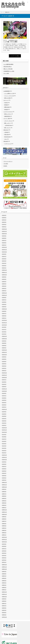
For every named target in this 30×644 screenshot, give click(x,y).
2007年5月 (4, 553)
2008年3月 (4, 530)
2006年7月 (4, 576)
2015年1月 (4, 371)
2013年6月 (4, 398)
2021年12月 (4, 247)
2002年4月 (4, 610)
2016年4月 (4, 348)
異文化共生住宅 (7, 137)
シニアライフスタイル (8, 112)
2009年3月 (4, 503)
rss (23, 2)
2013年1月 (4, 407)
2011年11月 (4, 430)
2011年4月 (4, 446)
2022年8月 (4, 238)
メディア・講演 (7, 118)
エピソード (6, 100)
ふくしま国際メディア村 (9, 93)
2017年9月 (4, 327)
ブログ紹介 (6, 164)
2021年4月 (4, 261)
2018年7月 (4, 313)
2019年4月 (4, 307)
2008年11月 (4, 512)
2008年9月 (4, 517)
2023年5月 (4, 218)
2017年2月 (4, 334)
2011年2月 (4, 450)
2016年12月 (4, 336)
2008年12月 (4, 510)
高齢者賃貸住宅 (7, 116)
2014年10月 (4, 377)
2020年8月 (4, 279)
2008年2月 (4, 533)
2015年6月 (4, 361)
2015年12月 (4, 350)
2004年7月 (4, 606)
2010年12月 (4, 455)
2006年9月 (4, 571)
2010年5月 (4, 471)
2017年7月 (4, 329)
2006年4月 (4, 583)
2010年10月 (4, 460)
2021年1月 (4, 268)
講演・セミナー (7, 128)
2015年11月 (4, 352)
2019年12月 (4, 293)
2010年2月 (4, 478)
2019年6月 (4, 302)
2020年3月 (4, 286)
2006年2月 (4, 587)
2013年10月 (4, 391)
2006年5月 (4, 581)
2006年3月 (4, 585)
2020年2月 (4, 288)
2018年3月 (4, 316)
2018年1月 (4, 318)
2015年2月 (4, 368)
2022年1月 (4, 245)
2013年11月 (4, 389)
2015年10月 (4, 355)
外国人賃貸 (7, 134)
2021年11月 (4, 250)
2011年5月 (4, 444)
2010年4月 (4, 473)
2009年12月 (4, 482)
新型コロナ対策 (7, 98)
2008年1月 (4, 535)
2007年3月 (4, 558)
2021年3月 (4, 263)
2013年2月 (4, 405)
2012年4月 (4, 418)
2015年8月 (4, 359)
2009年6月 (4, 496)
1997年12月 (4, 617)
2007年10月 (4, 542)
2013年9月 (4, 393)
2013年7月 (4, 396)
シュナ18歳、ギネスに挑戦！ (11, 42)
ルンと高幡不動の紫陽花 (8, 64)
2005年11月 (4, 594)
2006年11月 (4, 567)
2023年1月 (4, 227)
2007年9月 (4, 544)
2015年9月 (4, 357)
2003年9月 (4, 608)
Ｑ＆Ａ (6, 139)
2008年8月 (4, 519)
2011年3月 (4, 448)
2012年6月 (4, 416)
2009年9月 (4, 489)
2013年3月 (4, 402)
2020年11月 (4, 272)
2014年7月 (4, 380)
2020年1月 (4, 291)
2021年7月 (4, 256)
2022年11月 (4, 231)
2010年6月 (4, 469)
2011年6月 (4, 441)
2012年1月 (4, 425)
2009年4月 (4, 501)
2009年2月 (4, 505)
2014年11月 (4, 375)
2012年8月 (4, 414)
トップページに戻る (15, 56)
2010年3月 (4, 476)
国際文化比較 (7, 107)
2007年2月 (4, 560)
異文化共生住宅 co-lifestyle (13, 5)
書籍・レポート (7, 123)
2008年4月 (4, 528)
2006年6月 (4, 578)
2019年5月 (4, 304)
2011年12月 (4, 428)
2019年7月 (4, 300)
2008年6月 (4, 524)
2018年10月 (4, 309)
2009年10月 (4, 487)
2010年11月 (4, 457)
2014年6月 (4, 382)
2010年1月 (4, 480)
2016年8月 (4, 343)
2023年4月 (4, 220)
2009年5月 (4, 498)
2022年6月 (4, 243)
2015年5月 (4, 364)
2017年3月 (4, 332)
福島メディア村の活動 (8, 69)
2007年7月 (4, 549)
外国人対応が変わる (8, 67)
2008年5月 (4, 526)
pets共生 (16, 40)
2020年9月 (4, 277)
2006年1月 (4, 590)
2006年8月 (4, 574)
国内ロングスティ (8, 114)
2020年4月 (4, 284)
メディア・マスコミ (8, 121)
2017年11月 (4, 323)
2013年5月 (4, 400)
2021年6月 (4, 259)
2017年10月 (4, 325)
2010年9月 (4, 462)
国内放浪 (6, 105)
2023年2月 (4, 224)
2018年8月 (4, 311)
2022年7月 (4, 240)
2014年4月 (4, 386)
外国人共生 (6, 130)
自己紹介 (5, 166)
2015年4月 (4, 366)
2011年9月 (4, 434)
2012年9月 (4, 412)
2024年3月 (4, 215)
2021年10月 (4, 252)
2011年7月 (4, 439)
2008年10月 (4, 514)
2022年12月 (4, 229)
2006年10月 (4, 569)
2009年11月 (4, 485)
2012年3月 (4, 421)
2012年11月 (4, 409)
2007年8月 (4, 546)
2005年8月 (4, 601)
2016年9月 (4, 341)
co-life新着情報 (11, 40)
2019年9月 (4, 297)
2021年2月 (4, 266)
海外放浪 (6, 109)
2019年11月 (4, 295)
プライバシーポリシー (8, 161)
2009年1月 (4, 508)
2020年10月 (4, 275)
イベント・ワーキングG (9, 96)
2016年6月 (4, 345)
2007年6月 (4, 551)
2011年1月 (4, 453)
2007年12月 (4, 537)
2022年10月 (4, 234)
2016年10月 (4, 339)
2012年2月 (4, 423)
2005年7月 (4, 603)
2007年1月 (4, 562)
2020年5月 (4, 282)
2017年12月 (4, 320)
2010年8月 (4, 464)
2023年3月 (4, 222)
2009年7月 (4, 494)
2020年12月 (4, 270)
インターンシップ (8, 144)
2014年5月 (4, 384)
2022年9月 (4, 236)
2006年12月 (4, 565)
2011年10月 (4, 432)
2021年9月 (4, 254)
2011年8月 (4, 437)
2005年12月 (4, 592)
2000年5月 (4, 615)
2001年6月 (4, 612)
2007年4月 (4, 555)
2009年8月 (4, 492)
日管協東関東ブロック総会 (9, 71)
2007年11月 (4, 539)
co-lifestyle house (8, 125)
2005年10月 (4, 597)
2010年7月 (4, 466)
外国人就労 (6, 141)
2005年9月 (4, 599)
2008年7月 (4, 521)
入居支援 (6, 132)
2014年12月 (4, 373)
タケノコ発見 (6, 73)
